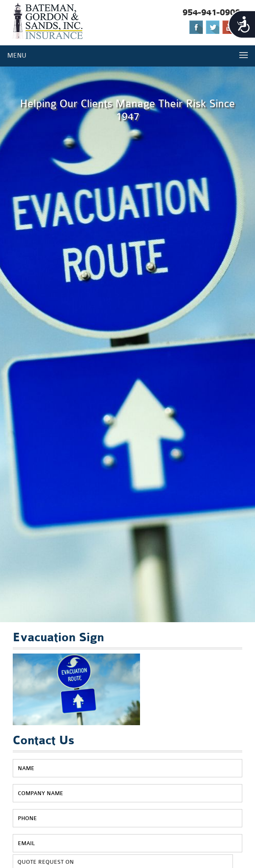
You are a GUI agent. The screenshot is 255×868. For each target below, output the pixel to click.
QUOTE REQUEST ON (46, 862)
